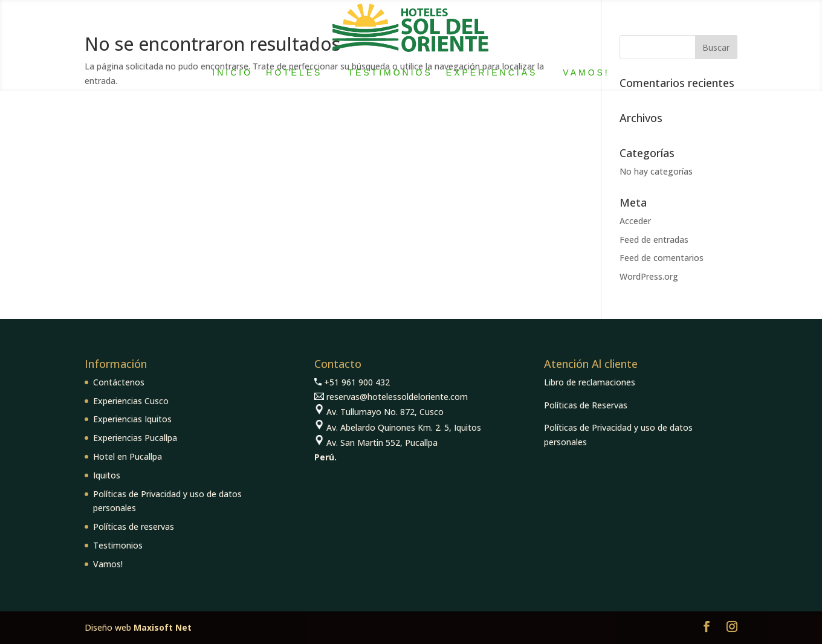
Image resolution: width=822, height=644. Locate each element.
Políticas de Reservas (586, 405)
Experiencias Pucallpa (135, 438)
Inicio (232, 72)
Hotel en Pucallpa (128, 456)
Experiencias (492, 72)
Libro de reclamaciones (590, 382)
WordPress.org (649, 276)
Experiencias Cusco (131, 401)
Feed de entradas (654, 240)
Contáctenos (119, 382)
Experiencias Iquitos (132, 419)
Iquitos (107, 475)
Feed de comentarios (662, 258)
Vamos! (586, 72)
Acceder (635, 221)
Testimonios (390, 72)
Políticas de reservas (134, 526)
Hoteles (294, 72)
